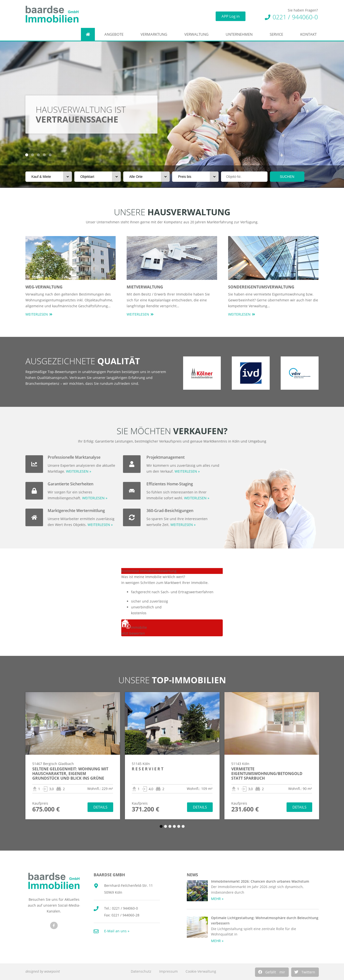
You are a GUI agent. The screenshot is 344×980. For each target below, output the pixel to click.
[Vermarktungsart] (49, 177)
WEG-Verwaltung (44, 287)
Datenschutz (141, 971)
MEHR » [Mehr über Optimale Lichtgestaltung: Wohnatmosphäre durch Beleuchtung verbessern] (217, 941)
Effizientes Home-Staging (170, 484)
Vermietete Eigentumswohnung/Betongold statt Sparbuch (267, 774)
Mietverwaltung (145, 287)
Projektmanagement (166, 457)
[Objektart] (98, 177)
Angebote (115, 34)
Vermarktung (155, 34)
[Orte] (146, 177)
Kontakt (310, 34)
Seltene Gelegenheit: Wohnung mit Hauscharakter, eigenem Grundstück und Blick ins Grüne (70, 774)
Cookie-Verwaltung (201, 971)
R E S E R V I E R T (148, 769)
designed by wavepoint (43, 971)
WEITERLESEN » (79, 471)
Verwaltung (198, 34)
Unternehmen (240, 34)
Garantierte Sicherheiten (71, 484)
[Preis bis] (195, 177)
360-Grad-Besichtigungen (170, 511)
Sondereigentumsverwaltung (261, 287)
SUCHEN (287, 177)
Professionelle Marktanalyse (74, 457)
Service (278, 34)
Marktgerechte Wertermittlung (76, 511)
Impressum (168, 971)
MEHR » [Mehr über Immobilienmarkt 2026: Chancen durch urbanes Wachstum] (217, 899)
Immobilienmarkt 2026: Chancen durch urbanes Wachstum (260, 881)
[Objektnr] (244, 177)
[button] (272, 972)
